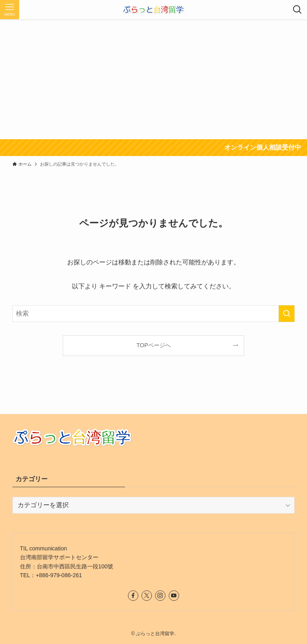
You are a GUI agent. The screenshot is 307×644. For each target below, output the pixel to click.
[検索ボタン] (297, 10)
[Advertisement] (153, 79)
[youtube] (174, 596)
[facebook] (133, 596)
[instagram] (160, 596)
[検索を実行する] (287, 314)
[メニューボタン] (10, 10)
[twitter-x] (147, 596)
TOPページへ (153, 345)
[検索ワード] (154, 314)
